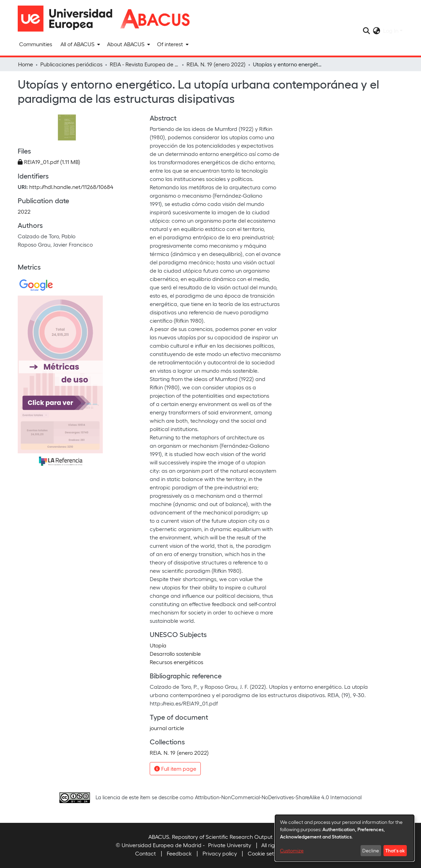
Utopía (158, 645)
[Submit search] (367, 31)
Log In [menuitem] (391, 30)
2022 (24, 211)
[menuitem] (80, 44)
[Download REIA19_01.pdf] (49, 162)
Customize (292, 850)
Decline (371, 850)
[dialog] (345, 838)
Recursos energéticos (176, 662)
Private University (230, 845)
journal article (167, 728)
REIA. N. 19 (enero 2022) (216, 64)
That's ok (395, 850)
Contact (146, 853)
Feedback (179, 853)
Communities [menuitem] (36, 44)
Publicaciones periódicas (71, 64)
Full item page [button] (175, 768)
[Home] (68, 19)
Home (26, 64)
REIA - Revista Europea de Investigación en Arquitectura (145, 64)
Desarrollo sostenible (175, 654)
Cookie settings (267, 853)
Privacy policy (220, 853)
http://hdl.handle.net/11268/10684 (71, 187)
